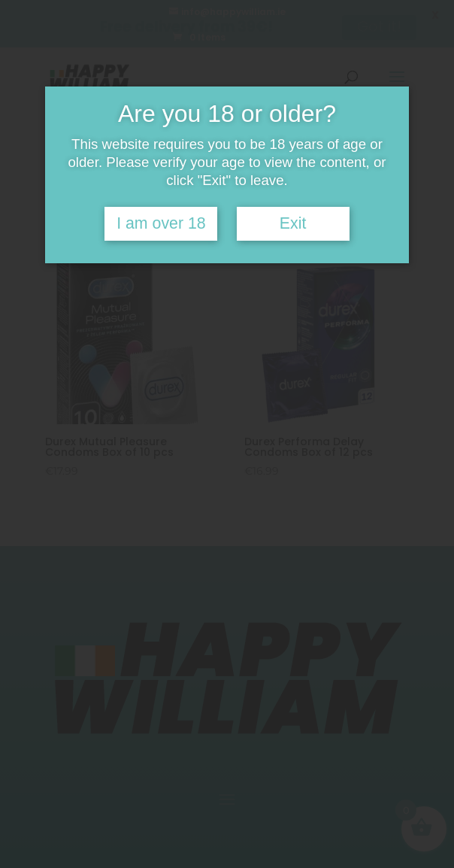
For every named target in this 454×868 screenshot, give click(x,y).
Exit (293, 223)
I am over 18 (161, 223)
